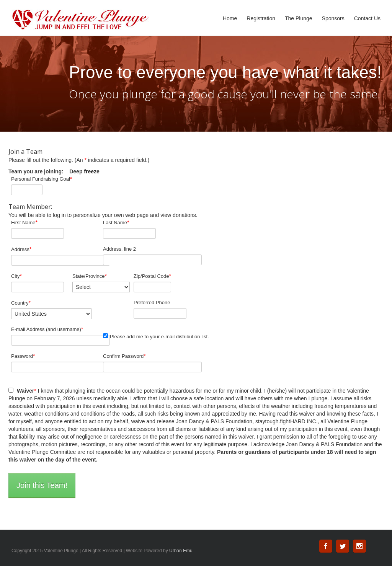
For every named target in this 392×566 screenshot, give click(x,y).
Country (21, 303)
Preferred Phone (152, 303)
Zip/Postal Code (152, 276)
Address (21, 249)
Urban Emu (181, 551)
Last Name (116, 222)
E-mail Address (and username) (47, 329)
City (16, 276)
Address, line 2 (119, 249)
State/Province (90, 276)
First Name (24, 222)
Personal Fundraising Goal (42, 179)
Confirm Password (124, 356)
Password (23, 356)
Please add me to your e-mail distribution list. (156, 336)
